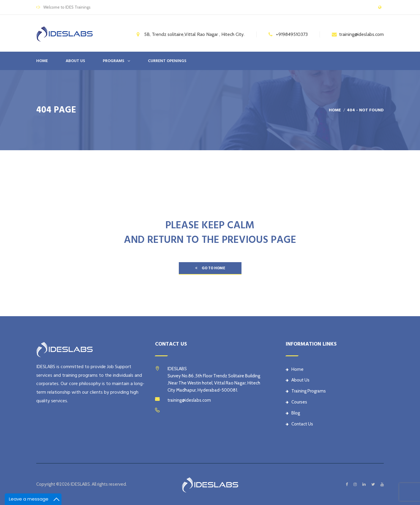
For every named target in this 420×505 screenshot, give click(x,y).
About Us (298, 380)
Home (42, 61)
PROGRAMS (113, 61)
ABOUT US (75, 61)
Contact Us (299, 424)
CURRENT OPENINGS (167, 61)
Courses (296, 402)
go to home (210, 268)
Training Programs (306, 391)
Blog (293, 413)
